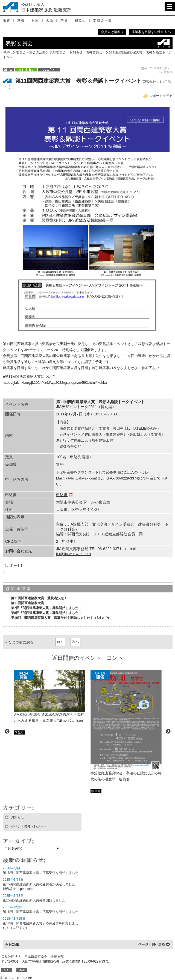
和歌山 (80, 20)
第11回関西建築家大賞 (27, 603)
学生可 (19, 732)
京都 (21, 20)
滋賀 (7, 20)
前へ (60, 642)
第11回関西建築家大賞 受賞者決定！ (39, 598)
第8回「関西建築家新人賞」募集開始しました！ (46, 613)
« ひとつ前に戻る (19, 642)
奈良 (64, 20)
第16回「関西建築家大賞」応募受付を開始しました (41, 912)
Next (168, 732)
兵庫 (35, 20)
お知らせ (17, 817)
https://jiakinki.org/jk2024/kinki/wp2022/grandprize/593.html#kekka (55, 383)
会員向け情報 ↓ (112, 32)
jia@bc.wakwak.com (80, 478)
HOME (8, 52)
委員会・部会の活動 (31, 52)
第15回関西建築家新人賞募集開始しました (34, 900)
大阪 (50, 20)
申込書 (62, 495)
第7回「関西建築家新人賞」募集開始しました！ (46, 608)
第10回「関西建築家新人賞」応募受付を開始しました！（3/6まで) (60, 618)
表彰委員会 (58, 52)
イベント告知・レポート (29, 826)
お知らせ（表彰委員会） (87, 52)
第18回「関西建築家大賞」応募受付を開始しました (41, 873)
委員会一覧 (103, 20)
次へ (75, 642)
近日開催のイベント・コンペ (87, 658)
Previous (7, 732)
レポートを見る (161, 96)
